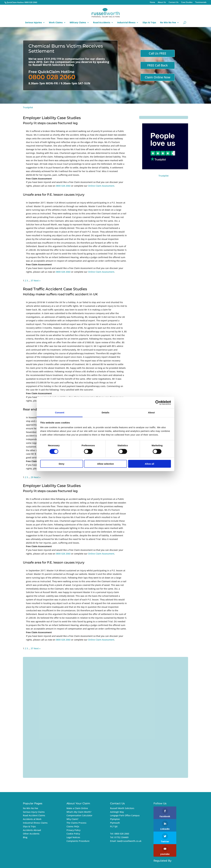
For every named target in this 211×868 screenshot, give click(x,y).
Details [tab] (105, 412)
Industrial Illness (126, 23)
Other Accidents (31, 834)
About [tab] (151, 412)
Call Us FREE (157, 53)
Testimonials (201, 2)
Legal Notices (73, 837)
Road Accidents (102, 23)
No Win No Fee (168, 23)
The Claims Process (76, 823)
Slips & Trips (149, 23)
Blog (25, 837)
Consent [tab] (60, 412)
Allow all (149, 464)
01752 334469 (121, 837)
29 (32, 477)
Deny (62, 464)
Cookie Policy (73, 834)
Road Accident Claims (34, 815)
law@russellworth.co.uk (129, 841)
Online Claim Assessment (101, 186)
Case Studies (187, 2)
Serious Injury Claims (34, 812)
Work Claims (56, 23)
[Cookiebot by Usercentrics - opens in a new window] (158, 402)
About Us (162, 2)
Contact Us (174, 2)
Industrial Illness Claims (35, 823)
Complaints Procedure (78, 841)
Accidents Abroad (32, 830)
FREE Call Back (157, 65)
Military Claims (78, 23)
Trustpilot (28, 107)
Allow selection (105, 464)
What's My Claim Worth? (79, 812)
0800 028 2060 (31, 2)
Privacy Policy (73, 830)
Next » (37, 281)
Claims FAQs (73, 826)
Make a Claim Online (77, 808)
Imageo (178, 864)
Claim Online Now (158, 77)
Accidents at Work (32, 819)
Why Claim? (72, 819)
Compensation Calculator (79, 815)
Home (152, 2)
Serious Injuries (33, 23)
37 (32, 281)
